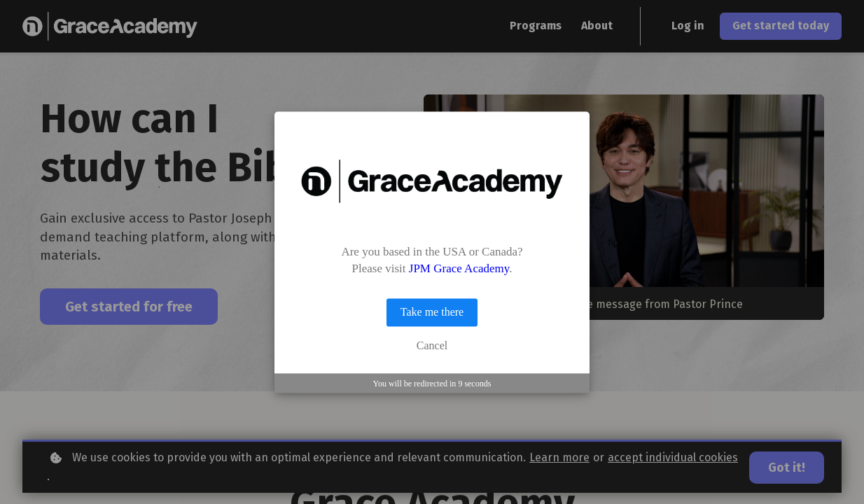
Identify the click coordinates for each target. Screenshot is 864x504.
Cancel (432, 346)
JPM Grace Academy (459, 269)
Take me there (432, 313)
